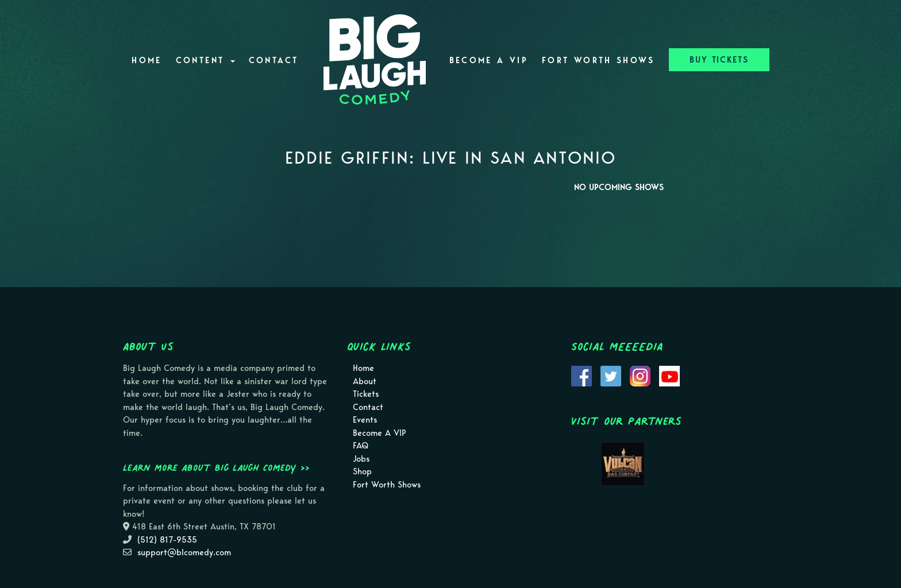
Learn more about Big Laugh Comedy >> (216, 467)
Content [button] (205, 60)
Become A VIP (489, 60)
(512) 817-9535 (167, 540)
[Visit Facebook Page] (582, 376)
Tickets (366, 394)
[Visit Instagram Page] (640, 376)
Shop (362, 471)
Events (365, 420)
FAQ (361, 446)
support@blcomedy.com (184, 552)
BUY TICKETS (719, 60)
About (365, 381)
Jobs (361, 459)
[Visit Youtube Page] (669, 376)
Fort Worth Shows (598, 60)
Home (147, 60)
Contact (274, 60)
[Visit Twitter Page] (611, 376)
